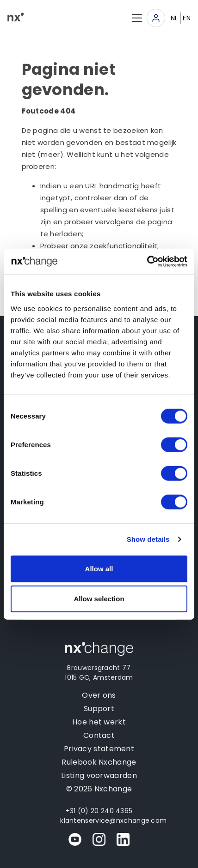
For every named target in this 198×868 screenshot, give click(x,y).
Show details (148, 539)
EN (187, 18)
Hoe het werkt (99, 722)
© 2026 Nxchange (99, 789)
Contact (99, 735)
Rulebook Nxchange (99, 762)
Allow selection (99, 599)
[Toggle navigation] (156, 18)
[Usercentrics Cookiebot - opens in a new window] (147, 261)
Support (99, 709)
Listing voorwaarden (99, 775)
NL (174, 18)
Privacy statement (99, 749)
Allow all (99, 568)
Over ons (99, 695)
